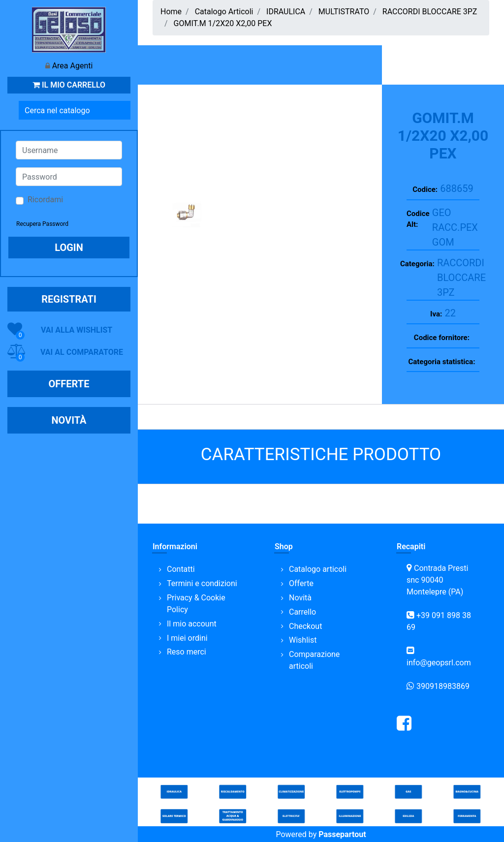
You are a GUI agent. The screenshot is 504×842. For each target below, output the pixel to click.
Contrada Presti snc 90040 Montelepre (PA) (437, 580)
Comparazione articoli (314, 660)
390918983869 (443, 686)
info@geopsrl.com (439, 663)
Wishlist (303, 640)
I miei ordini (187, 638)
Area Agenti (73, 66)
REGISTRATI (69, 299)
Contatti (181, 569)
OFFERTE (69, 384)
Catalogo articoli (318, 569)
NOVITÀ (69, 420)
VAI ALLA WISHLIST (77, 330)
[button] (124, 110)
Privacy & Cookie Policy (196, 604)
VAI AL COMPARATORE (82, 352)
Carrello (302, 612)
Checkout (305, 626)
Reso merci (187, 652)
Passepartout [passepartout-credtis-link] (342, 834)
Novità (300, 598)
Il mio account (192, 624)
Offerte (301, 583)
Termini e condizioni (202, 583)
